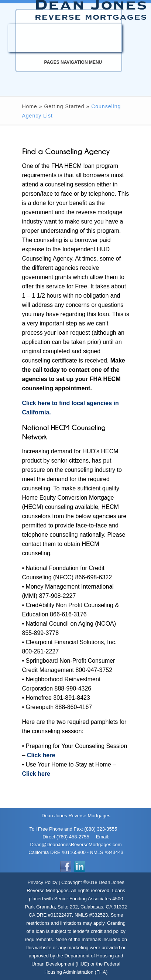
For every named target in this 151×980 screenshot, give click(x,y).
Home (30, 106)
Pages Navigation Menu (65, 62)
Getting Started (64, 106)
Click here (41, 755)
